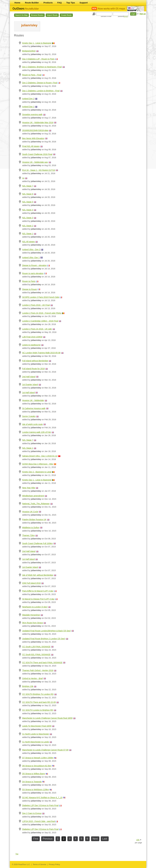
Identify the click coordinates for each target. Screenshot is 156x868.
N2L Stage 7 (28, 186)
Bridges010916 (29, 51)
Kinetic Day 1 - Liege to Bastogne (37, 43)
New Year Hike (29, 488)
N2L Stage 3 (28, 218)
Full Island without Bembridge (35, 361)
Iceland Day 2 (28, 99)
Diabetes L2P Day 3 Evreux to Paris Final (40, 805)
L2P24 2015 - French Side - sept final (39, 821)
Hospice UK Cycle (30, 512)
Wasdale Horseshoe (31, 615)
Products (48, 3)
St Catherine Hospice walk (34, 408)
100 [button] (139, 840)
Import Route (52, 15)
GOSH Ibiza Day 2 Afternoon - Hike (38, 464)
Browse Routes (37, 15)
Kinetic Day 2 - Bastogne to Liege (37, 472)
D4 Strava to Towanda (32, 782)
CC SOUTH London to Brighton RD (38, 710)
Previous (48, 839)
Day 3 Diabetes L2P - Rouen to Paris (38, 59)
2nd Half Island (29, 377)
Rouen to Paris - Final (32, 75)
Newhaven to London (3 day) (35, 607)
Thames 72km (29, 535)
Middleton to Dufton (31, 528)
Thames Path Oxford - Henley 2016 (38, 670)
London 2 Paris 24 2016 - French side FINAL (42, 313)
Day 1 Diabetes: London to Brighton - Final (41, 91)
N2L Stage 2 (28, 226)
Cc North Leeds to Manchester (36, 734)
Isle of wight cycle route (33, 424)
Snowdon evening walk (32, 114)
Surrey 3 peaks (29, 416)
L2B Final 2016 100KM (32, 337)
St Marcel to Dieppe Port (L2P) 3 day (38, 599)
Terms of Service (40, 864)
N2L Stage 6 (28, 194)
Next (95, 839)
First (36, 839)
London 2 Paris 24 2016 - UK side (37, 329)
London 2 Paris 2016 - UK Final (36, 305)
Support (84, 3)
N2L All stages (29, 242)
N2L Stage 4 (28, 210)
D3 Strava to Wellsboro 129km (36, 790)
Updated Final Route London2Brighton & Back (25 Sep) (47, 631)
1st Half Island (29, 393)
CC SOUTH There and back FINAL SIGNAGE (42, 663)
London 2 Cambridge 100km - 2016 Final (40, 321)
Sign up (143, 14)
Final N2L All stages (31, 146)
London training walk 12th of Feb (37, 432)
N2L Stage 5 (28, 202)
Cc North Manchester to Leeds (36, 742)
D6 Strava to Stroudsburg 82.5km (37, 766)
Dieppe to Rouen (30, 289)
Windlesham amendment (33, 496)
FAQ (60, 3)
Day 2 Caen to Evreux (32, 813)
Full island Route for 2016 (34, 369)
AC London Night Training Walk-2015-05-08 (41, 353)
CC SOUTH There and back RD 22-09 (39, 702)
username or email (106, 16)
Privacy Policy (54, 864)
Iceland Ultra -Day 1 (31, 258)
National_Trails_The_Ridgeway (36, 504)
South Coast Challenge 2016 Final (37, 154)
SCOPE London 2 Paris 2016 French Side (41, 297)
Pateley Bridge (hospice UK (34, 520)
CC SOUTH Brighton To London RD (38, 694)
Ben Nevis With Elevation (33, 138)
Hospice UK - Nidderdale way (35, 162)
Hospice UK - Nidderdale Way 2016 (38, 122)
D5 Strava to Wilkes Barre (34, 774)
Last (105, 839)
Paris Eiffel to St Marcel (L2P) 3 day (38, 591)
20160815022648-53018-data (35, 130)
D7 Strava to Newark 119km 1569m (38, 758)
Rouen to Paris (29, 281)
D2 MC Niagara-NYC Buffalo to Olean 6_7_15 (42, 798)
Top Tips (71, 3)
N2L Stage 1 (28, 234)
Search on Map (21, 15)
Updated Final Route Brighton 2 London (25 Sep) (44, 639)
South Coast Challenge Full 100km (37, 543)
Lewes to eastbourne (31, 345)
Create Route (66, 15)
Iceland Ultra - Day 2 (31, 249)
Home (17, 3)
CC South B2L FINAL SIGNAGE (36, 655)
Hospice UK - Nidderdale (33, 400)
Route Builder (32, 3)
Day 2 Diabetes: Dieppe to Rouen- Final (40, 83)
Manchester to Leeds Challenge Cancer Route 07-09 (45, 750)
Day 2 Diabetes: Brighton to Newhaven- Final (42, 67)
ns (23, 178)
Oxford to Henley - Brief (33, 678)
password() (123, 16)
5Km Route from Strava (33, 623)
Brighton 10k (28, 686)
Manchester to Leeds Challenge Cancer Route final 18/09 (47, 718)
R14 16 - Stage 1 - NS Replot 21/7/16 (39, 170)
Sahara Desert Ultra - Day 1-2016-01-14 (40, 456)
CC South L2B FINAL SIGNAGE (36, 647)
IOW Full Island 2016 (31, 583)
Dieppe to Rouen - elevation (35, 265)
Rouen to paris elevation (33, 273)
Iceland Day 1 (28, 107)
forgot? (126, 16)
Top (17, 854)
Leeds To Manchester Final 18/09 (37, 726)
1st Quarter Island (30, 384)
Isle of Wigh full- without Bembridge (38, 575)
